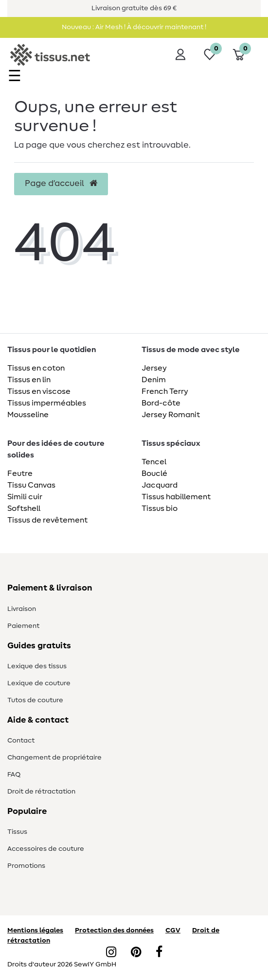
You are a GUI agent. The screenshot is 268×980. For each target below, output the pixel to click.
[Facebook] (159, 953)
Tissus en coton (36, 368)
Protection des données (114, 930)
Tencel (154, 462)
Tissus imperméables (47, 403)
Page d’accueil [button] (61, 184)
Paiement (23, 626)
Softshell (24, 508)
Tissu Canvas (31, 485)
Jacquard (160, 485)
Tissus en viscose (39, 391)
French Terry (165, 391)
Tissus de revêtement (47, 520)
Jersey (154, 368)
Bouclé (154, 473)
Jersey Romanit (171, 415)
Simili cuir (25, 497)
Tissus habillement (176, 497)
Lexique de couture (39, 683)
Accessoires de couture (46, 849)
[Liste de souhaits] (210, 54)
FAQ (14, 775)
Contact (21, 741)
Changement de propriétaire (54, 758)
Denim (154, 380)
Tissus (17, 832)
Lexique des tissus (37, 666)
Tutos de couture (35, 700)
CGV (173, 930)
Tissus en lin (29, 380)
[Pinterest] (136, 953)
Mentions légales (35, 930)
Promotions (26, 866)
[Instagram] (111, 953)
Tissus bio (160, 508)
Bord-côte (161, 403)
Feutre (20, 473)
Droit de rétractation (41, 792)
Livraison (22, 609)
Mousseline (28, 415)
